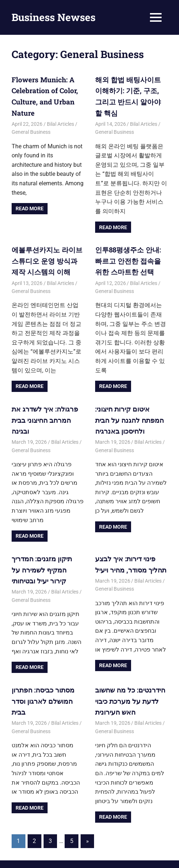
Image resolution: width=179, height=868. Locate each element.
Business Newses (54, 17)
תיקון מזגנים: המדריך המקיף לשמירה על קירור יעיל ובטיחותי (46, 552)
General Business (31, 129)
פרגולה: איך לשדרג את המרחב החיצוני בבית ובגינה (43, 404)
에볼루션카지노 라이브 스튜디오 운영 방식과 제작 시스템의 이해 (46, 247)
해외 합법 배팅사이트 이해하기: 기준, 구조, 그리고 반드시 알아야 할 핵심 (131, 90)
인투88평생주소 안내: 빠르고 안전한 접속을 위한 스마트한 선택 (130, 247)
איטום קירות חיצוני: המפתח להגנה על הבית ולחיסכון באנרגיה (127, 404)
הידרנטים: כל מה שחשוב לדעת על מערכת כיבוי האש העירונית (129, 681)
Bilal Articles (60, 121)
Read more (30, 206)
